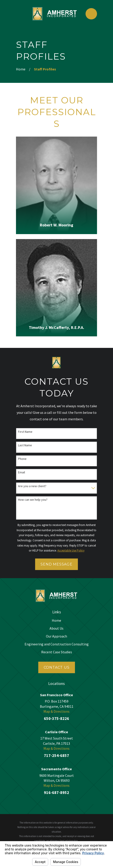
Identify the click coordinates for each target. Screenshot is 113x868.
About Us (56, 628)
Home (56, 620)
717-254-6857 (56, 755)
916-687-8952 (56, 792)
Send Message (56, 564)
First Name (25, 432)
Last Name (25, 445)
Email (21, 472)
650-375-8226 (56, 718)
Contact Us (57, 667)
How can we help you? (33, 500)
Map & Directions (56, 711)
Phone (22, 459)
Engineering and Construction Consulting (57, 644)
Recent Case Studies (57, 652)
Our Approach (56, 636)
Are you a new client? (32, 486)
